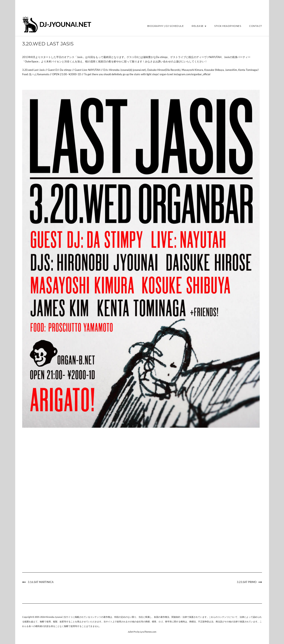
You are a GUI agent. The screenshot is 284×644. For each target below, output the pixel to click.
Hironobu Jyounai (54, 617)
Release (199, 26)
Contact (256, 26)
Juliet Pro (132, 632)
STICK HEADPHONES (228, 26)
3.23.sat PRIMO (247, 582)
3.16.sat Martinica (41, 582)
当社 (141, 617)
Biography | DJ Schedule (166, 26)
